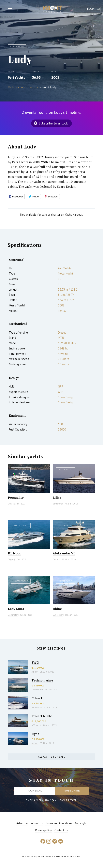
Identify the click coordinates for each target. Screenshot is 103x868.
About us (37, 823)
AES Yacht (36, 725)
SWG (35, 662)
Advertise (22, 823)
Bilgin (11, 559)
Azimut (35, 672)
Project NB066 (42, 716)
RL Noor (14, 553)
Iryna (35, 734)
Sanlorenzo (58, 504)
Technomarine (42, 680)
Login (91, 9)
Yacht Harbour (53, 10)
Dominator (13, 615)
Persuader (16, 498)
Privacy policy (44, 830)
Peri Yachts (16, 77)
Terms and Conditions (59, 823)
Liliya (57, 498)
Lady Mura (16, 609)
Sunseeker (58, 615)
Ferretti (56, 559)
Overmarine (37, 690)
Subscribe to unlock (53, 123)
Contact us (61, 830)
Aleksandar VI (64, 553)
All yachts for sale (51, 757)
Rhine (57, 609)
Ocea (10, 504)
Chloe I (37, 698)
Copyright (81, 823)
